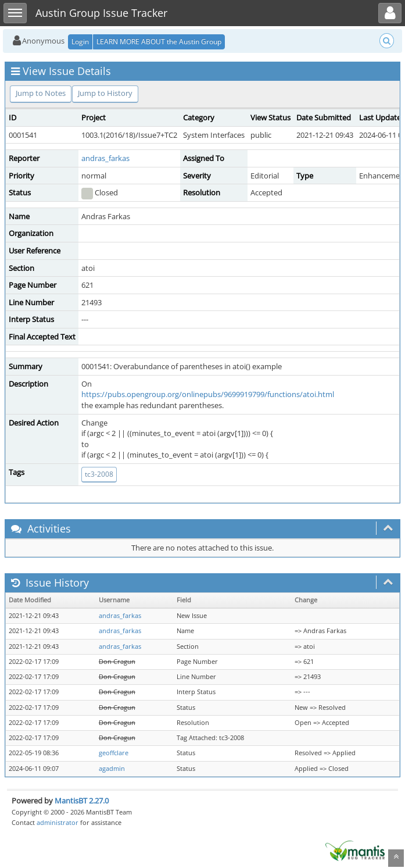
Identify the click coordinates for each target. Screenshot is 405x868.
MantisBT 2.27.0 (82, 801)
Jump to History (105, 93)
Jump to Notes (41, 93)
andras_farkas (105, 158)
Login (80, 42)
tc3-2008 (99, 474)
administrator (58, 822)
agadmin (112, 769)
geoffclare (114, 753)
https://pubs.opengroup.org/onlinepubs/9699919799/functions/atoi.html (208, 394)
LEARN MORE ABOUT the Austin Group (159, 42)
